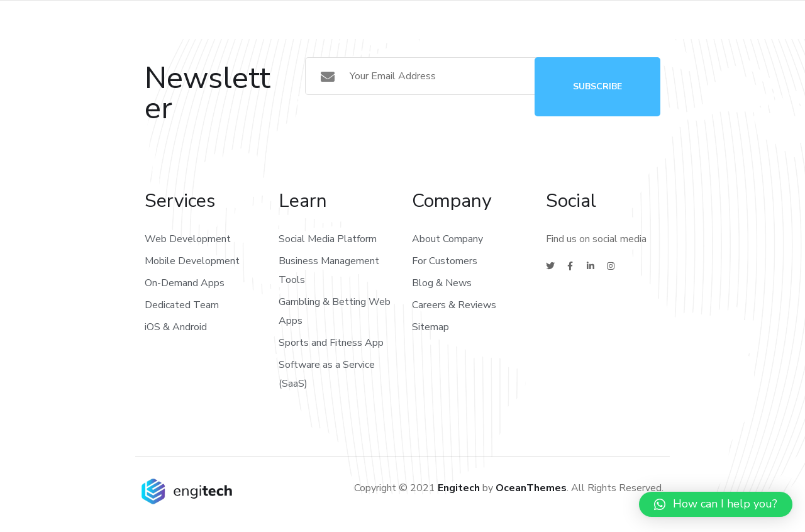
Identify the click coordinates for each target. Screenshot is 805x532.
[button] (716, 504)
